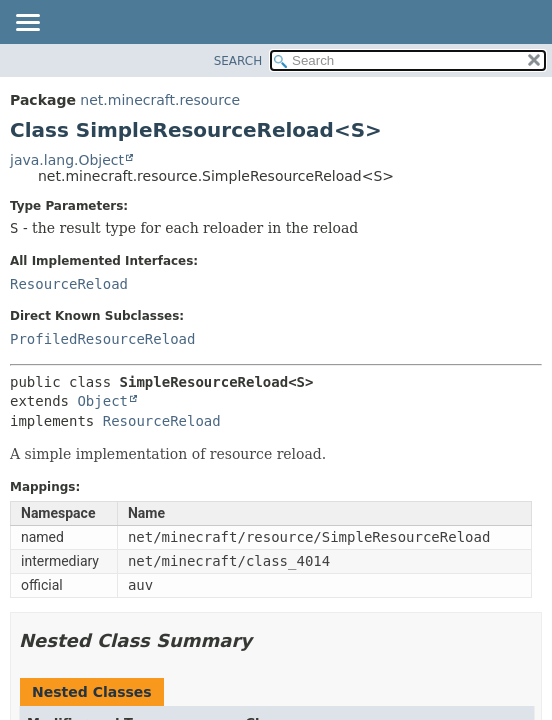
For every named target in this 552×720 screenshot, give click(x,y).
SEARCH (238, 61)
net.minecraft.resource (160, 100)
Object (102, 401)
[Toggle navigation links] (27, 24)
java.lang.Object (67, 160)
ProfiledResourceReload (102, 339)
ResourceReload (69, 284)
